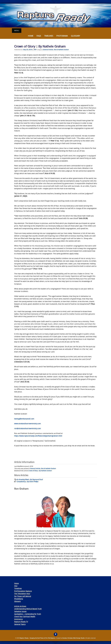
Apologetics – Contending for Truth (28, 614)
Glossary (75, 36)
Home (31, 36)
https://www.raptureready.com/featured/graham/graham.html (38, 436)
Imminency (18, 619)
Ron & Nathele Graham (61, 49)
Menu (17, 31)
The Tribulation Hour (22, 593)
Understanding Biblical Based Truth (28, 609)
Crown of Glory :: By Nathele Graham (40, 470)
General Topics (20, 624)
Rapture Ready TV (21, 622)
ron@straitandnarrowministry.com (27, 428)
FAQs (39, 36)
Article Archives (20, 606)
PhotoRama (19, 599)
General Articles (48, 49)
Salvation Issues (20, 611)
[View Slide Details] (55, 16)
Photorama (62, 36)
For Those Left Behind (23, 596)
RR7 (35, 49)
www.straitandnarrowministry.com (27, 423)
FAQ (16, 586)
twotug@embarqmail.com (24, 419)
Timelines (49, 36)
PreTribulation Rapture (23, 591)
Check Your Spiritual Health (25, 616)
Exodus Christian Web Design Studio (74, 638)
